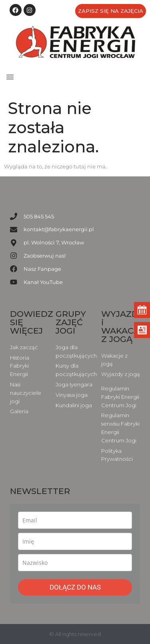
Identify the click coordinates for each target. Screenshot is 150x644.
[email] (75, 520)
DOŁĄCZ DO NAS (75, 587)
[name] (75, 541)
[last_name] (75, 563)
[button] (10, 77)
